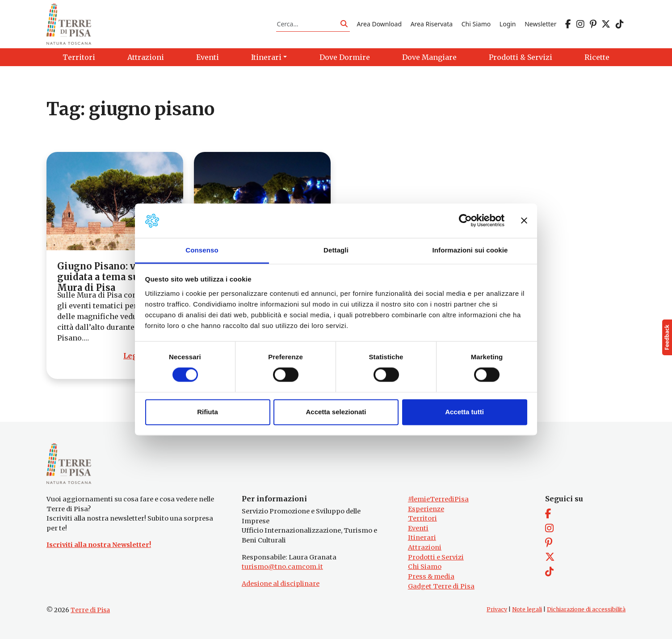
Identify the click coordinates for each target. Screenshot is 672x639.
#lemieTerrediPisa (438, 499)
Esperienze (426, 509)
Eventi (418, 528)
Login (508, 24)
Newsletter (540, 24)
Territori (422, 518)
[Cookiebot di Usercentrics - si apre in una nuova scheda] (465, 221)
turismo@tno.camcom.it (282, 567)
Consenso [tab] (202, 250)
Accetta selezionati (336, 412)
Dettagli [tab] (336, 250)
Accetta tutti (464, 412)
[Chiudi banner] (524, 221)
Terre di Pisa (90, 610)
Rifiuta (208, 412)
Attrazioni (425, 547)
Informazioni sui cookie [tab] (470, 250)
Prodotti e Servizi (436, 557)
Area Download (379, 24)
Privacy (497, 609)
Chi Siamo (476, 24)
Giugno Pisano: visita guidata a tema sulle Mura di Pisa (107, 277)
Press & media (431, 576)
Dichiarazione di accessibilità (586, 609)
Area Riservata (432, 24)
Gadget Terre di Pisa (441, 586)
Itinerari (422, 538)
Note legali (527, 609)
